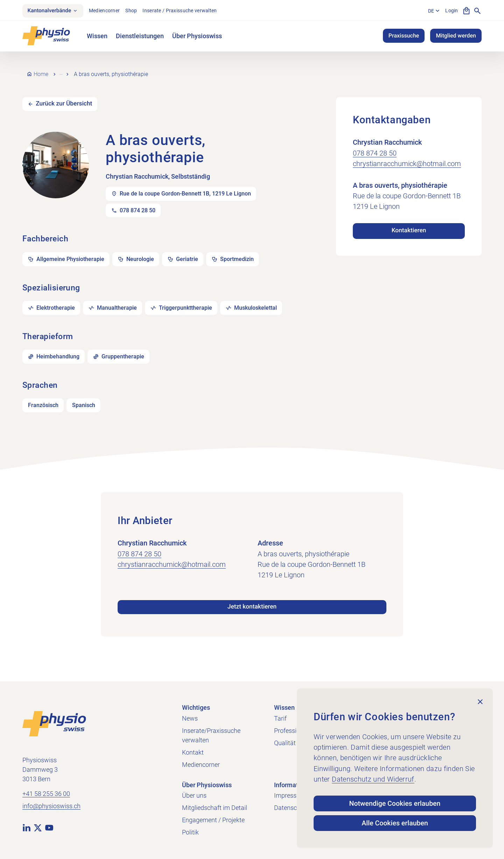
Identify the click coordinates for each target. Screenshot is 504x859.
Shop (134, 11)
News (190, 717)
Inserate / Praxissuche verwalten (182, 11)
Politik (190, 831)
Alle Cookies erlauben (395, 823)
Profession (289, 730)
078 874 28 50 (375, 147)
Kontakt (193, 751)
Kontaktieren (409, 225)
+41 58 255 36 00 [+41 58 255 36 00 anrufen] (46, 793)
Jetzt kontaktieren (252, 606)
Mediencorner (107, 11)
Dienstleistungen (140, 37)
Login (451, 11)
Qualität (285, 742)
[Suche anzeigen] (477, 11)
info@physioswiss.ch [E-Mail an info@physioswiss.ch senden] (51, 805)
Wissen (97, 37)
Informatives (292, 784)
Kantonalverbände (54, 11)
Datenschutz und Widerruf (373, 777)
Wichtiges (196, 706)
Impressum (290, 794)
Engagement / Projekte (213, 819)
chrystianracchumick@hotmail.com (407, 158)
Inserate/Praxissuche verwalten (211, 734)
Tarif (280, 717)
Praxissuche (404, 37)
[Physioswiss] (46, 37)
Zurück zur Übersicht (66, 99)
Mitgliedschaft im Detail (215, 807)
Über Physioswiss (197, 37)
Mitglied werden (456, 37)
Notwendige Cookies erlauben (395, 802)
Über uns (194, 794)
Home (41, 72)
